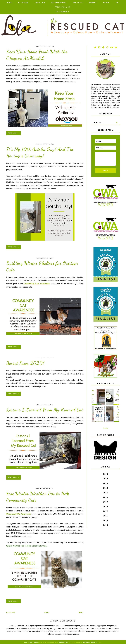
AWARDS (93, 2)
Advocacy (23, 2)
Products (78, 2)
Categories (62, 12)
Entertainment (59, 2)
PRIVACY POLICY (62, 7)
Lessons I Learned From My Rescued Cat (45, 410)
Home (47, 612)
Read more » (13, 133)
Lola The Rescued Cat (48, 642)
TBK (100, 642)
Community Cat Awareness (19, 514)
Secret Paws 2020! (25, 363)
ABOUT (106, 2)
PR (117, 2)
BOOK (9, 2)
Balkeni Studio (75, 642)
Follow (106, 428)
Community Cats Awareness (37, 284)
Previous (11, 612)
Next (81, 612)
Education (40, 2)
